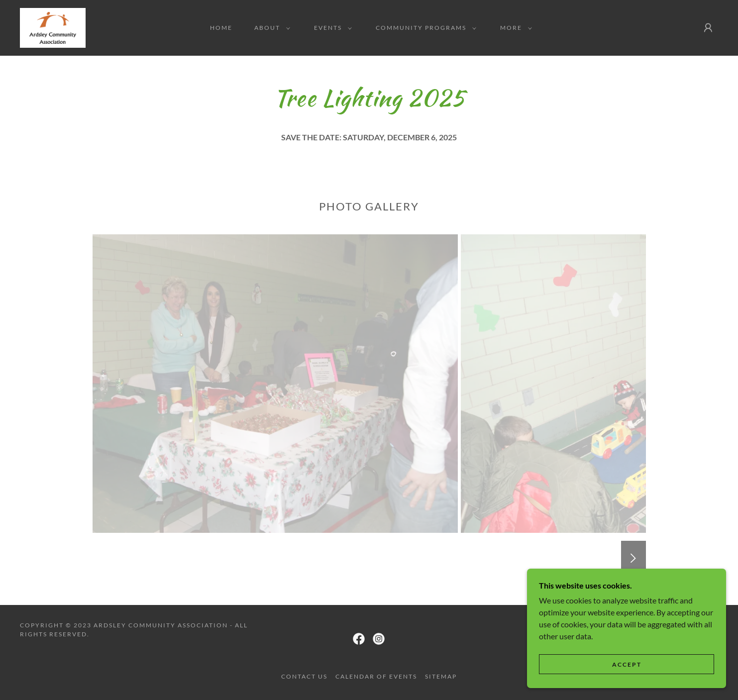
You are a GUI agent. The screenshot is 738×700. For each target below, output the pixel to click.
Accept (627, 664)
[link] (53, 27)
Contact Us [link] (304, 676)
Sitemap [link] (441, 676)
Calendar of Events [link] (376, 676)
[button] (270, 28)
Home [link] (221, 28)
